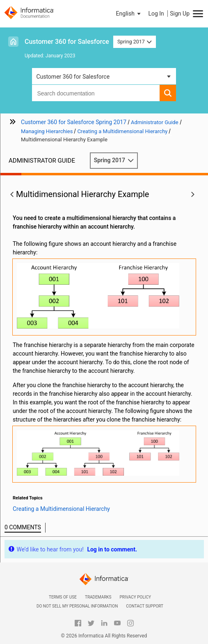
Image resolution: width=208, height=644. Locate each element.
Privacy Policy (135, 597)
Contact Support (145, 606)
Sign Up (180, 14)
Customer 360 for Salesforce (67, 42)
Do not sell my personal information (77, 606)
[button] (129, 14)
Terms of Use (63, 597)
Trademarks (98, 597)
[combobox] (96, 93)
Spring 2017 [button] (135, 42)
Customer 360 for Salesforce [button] (73, 77)
